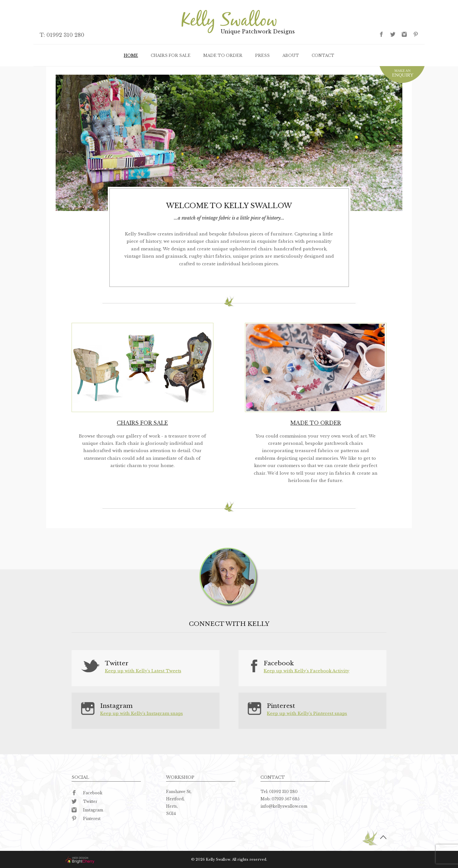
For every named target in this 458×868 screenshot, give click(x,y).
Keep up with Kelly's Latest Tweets (143, 671)
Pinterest (86, 819)
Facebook (87, 793)
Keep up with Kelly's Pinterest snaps (307, 713)
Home (131, 55)
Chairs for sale (171, 55)
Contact (323, 55)
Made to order (223, 55)
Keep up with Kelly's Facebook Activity (306, 671)
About (291, 55)
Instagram (87, 810)
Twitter (84, 801)
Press (262, 55)
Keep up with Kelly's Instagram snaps (142, 713)
